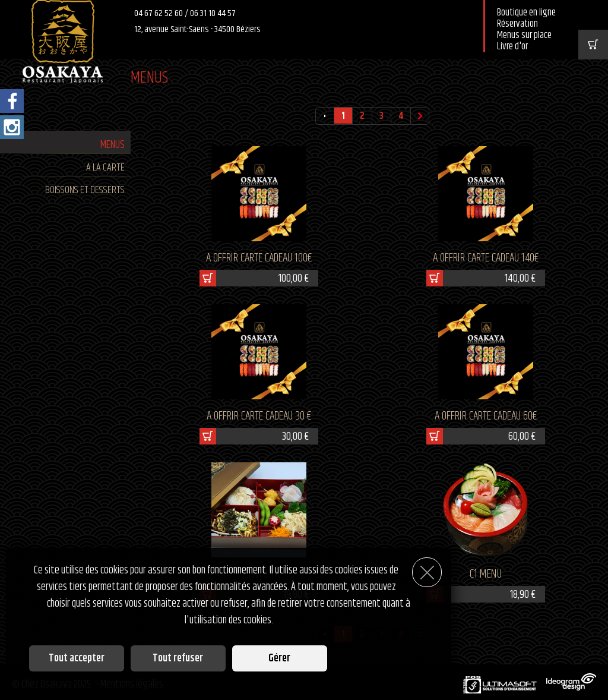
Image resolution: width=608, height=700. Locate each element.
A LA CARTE (105, 168)
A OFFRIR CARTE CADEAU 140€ (486, 258)
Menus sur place (524, 35)
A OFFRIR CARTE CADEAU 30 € (259, 416)
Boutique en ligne (526, 13)
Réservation (517, 24)
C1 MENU (486, 574)
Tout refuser (178, 658)
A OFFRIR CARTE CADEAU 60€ (486, 416)
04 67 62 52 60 (159, 13)
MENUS (113, 145)
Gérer (279, 658)
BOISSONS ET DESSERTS (85, 190)
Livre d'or (512, 47)
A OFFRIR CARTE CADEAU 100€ (259, 258)
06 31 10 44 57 (213, 13)
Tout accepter (77, 658)
